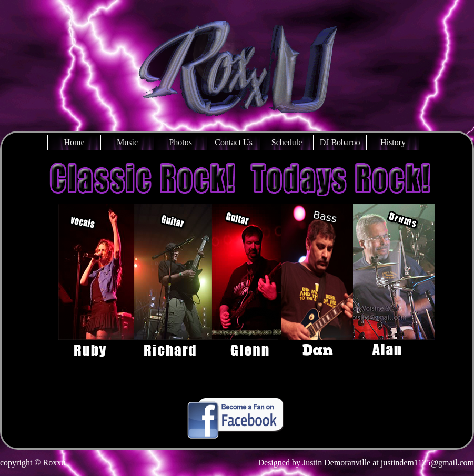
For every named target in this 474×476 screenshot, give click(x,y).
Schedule (287, 142)
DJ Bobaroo (340, 142)
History (393, 142)
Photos (180, 142)
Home (74, 142)
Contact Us (234, 142)
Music (127, 142)
